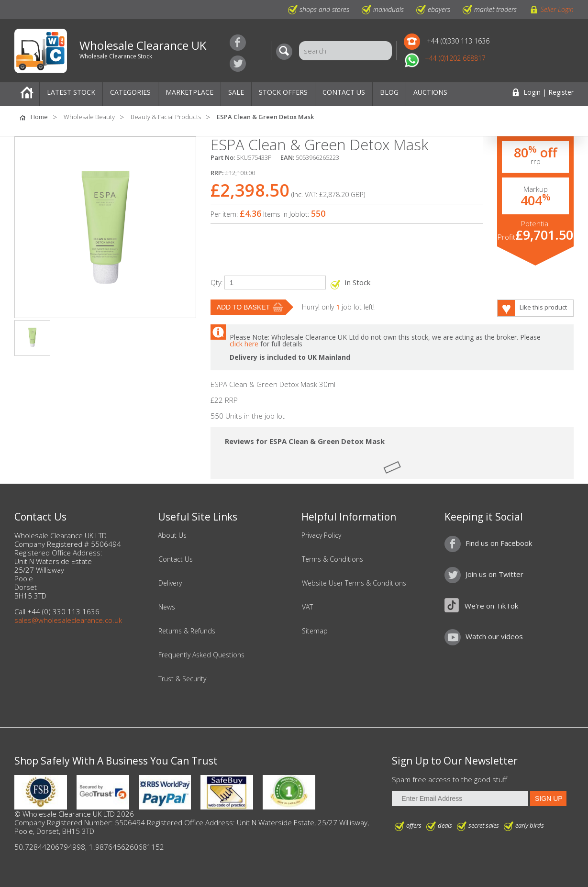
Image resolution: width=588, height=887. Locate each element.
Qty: (216, 283)
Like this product (543, 307)
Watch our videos (494, 636)
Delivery (170, 583)
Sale (236, 92)
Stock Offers (283, 92)
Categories (130, 92)
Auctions (430, 92)
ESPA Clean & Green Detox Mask (265, 117)
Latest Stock (71, 92)
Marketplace (189, 92)
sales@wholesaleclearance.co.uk (68, 620)
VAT (307, 607)
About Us (172, 535)
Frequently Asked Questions (201, 655)
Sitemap (315, 631)
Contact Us (344, 92)
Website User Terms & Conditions (354, 583)
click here (244, 344)
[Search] (287, 52)
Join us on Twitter (238, 64)
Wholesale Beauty (89, 117)
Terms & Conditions (333, 559)
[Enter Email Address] (460, 798)
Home (27, 94)
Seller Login (557, 9)
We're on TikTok (491, 606)
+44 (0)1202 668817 (455, 58)
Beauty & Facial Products (166, 117)
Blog (389, 92)
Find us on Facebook (238, 43)
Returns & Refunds (187, 631)
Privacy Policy (321, 535)
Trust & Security (182, 679)
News (167, 607)
